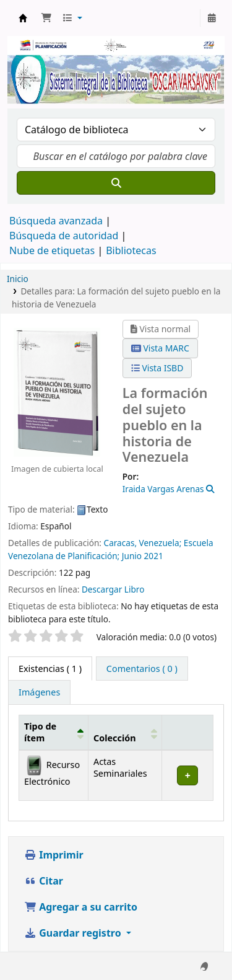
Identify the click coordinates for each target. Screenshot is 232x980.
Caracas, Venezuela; (144, 543)
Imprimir (54, 855)
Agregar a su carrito (81, 907)
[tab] (142, 669)
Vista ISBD (157, 368)
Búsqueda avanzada (56, 221)
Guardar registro (74, 933)
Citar (44, 881)
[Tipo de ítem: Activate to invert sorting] (54, 733)
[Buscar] (116, 183)
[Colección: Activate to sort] (125, 733)
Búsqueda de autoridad (64, 236)
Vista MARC (160, 348)
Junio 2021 (143, 556)
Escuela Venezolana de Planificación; (111, 549)
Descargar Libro (113, 589)
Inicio (18, 279)
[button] (46, 18)
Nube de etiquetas (52, 250)
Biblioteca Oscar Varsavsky (23, 18)
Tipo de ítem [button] (40, 732)
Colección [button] (115, 738)
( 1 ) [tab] (50, 669)
